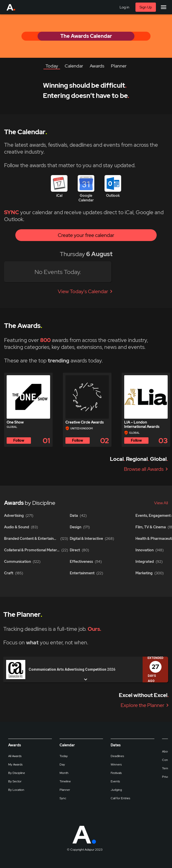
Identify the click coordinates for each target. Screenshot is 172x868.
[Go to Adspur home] (16, 7)
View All (161, 503)
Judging (116, 790)
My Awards (15, 764)
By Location (16, 790)
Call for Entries (120, 798)
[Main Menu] (164, 7)
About (166, 751)
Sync (63, 798)
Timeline (65, 781)
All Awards (15, 756)
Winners (116, 764)
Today (64, 756)
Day (62, 764)
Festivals (116, 773)
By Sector (15, 781)
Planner (65, 790)
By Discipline (17, 773)
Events (115, 781)
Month (64, 773)
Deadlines (117, 756)
